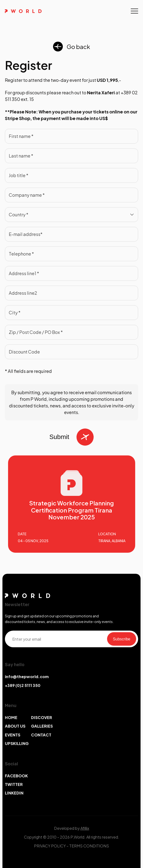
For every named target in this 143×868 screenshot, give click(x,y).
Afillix (85, 828)
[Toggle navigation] (134, 11)
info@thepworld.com (27, 677)
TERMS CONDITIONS (89, 846)
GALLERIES (42, 726)
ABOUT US (15, 726)
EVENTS (13, 735)
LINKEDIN (14, 793)
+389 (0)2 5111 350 (23, 685)
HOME (11, 717)
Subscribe (122, 639)
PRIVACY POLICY (50, 846)
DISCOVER (42, 717)
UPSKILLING (17, 743)
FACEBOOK (16, 776)
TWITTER (14, 784)
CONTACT (41, 735)
